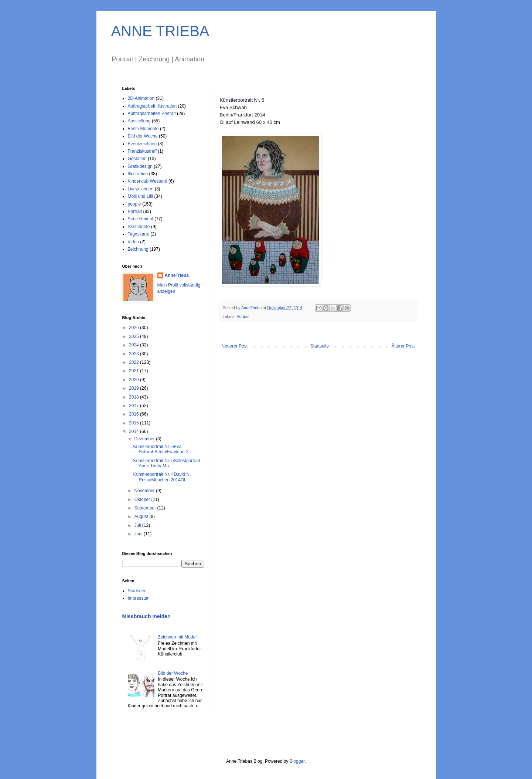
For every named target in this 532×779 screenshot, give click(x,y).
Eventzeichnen (142, 144)
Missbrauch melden (146, 616)
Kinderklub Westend (148, 181)
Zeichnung (138, 249)
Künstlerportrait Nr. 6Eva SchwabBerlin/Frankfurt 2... (163, 449)
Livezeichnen (141, 189)
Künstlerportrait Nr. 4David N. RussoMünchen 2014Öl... (162, 477)
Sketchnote (139, 227)
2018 (134, 397)
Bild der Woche (143, 136)
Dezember (145, 439)
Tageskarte (139, 234)
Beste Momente (143, 129)
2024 (134, 345)
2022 (134, 362)
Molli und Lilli (141, 196)
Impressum (139, 598)
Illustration (138, 174)
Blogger (297, 761)
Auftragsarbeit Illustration (152, 106)
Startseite (320, 346)
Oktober (143, 499)
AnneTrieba (177, 275)
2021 (134, 371)
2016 (134, 414)
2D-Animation (141, 98)
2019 (134, 388)
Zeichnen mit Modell (178, 637)
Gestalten (137, 159)
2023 (134, 354)
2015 (134, 423)
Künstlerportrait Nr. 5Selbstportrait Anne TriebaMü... (166, 463)
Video (133, 242)
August (142, 516)
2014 (134, 431)
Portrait (243, 316)
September (146, 508)
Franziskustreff (142, 151)
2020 (134, 380)
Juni (139, 534)
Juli (138, 525)
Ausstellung (139, 121)
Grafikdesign (140, 166)
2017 (134, 406)
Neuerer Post (235, 346)
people (134, 204)
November (145, 491)
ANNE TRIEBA (160, 31)
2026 (134, 328)
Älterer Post (403, 346)
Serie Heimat (141, 219)
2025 (134, 336)
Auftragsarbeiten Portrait (152, 114)
